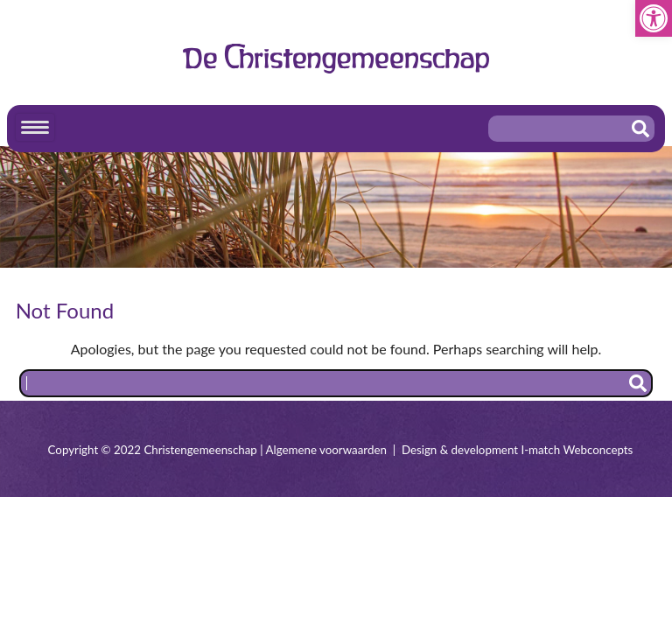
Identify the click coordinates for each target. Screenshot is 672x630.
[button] (654, 18)
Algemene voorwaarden (326, 450)
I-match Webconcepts (577, 450)
